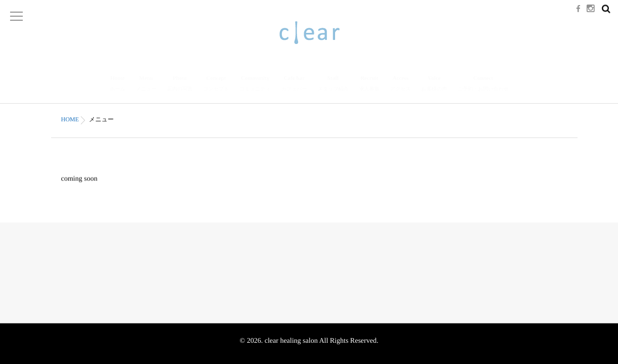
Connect (483, 85)
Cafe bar (294, 85)
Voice (434, 85)
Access (401, 85)
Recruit (369, 85)
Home (117, 85)
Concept (216, 85)
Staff (333, 85)
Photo (180, 85)
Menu (146, 85)
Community (255, 85)
